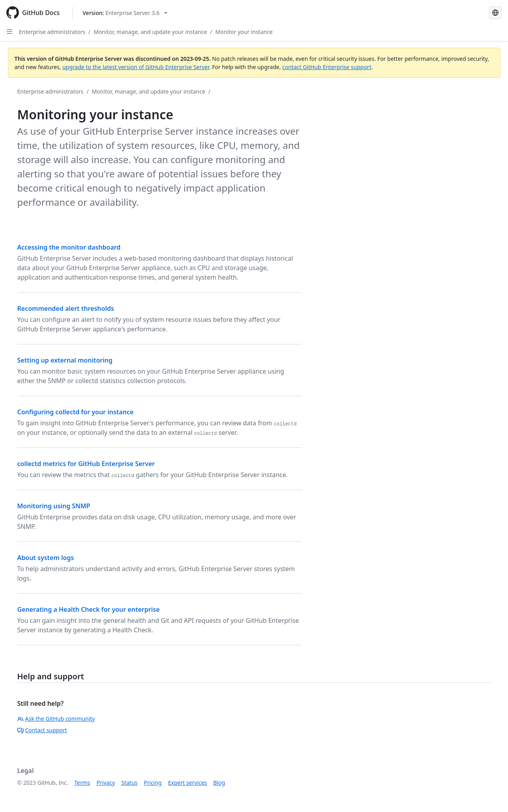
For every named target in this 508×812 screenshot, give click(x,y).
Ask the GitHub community (56, 719)
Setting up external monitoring (65, 360)
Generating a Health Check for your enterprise (89, 609)
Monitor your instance (244, 32)
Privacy (106, 783)
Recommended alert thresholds (66, 308)
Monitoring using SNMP (54, 506)
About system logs (46, 558)
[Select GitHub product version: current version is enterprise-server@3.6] (125, 13)
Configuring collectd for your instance (76, 412)
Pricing (153, 783)
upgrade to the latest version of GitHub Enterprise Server (136, 67)
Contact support (42, 730)
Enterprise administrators (52, 32)
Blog (219, 783)
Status (129, 783)
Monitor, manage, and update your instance (150, 32)
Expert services (188, 783)
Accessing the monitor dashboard (69, 247)
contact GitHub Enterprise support (327, 67)
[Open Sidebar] (9, 32)
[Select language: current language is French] (495, 13)
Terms (82, 783)
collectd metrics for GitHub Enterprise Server (86, 464)
